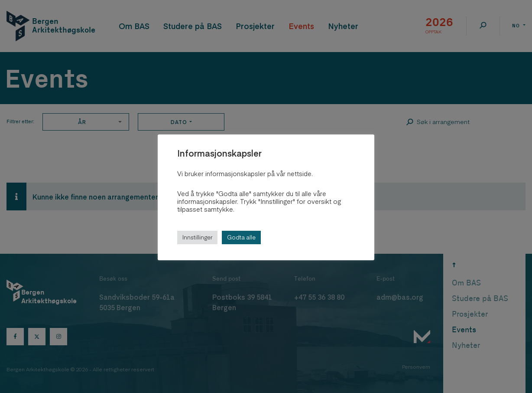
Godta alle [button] (241, 237)
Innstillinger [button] (197, 237)
